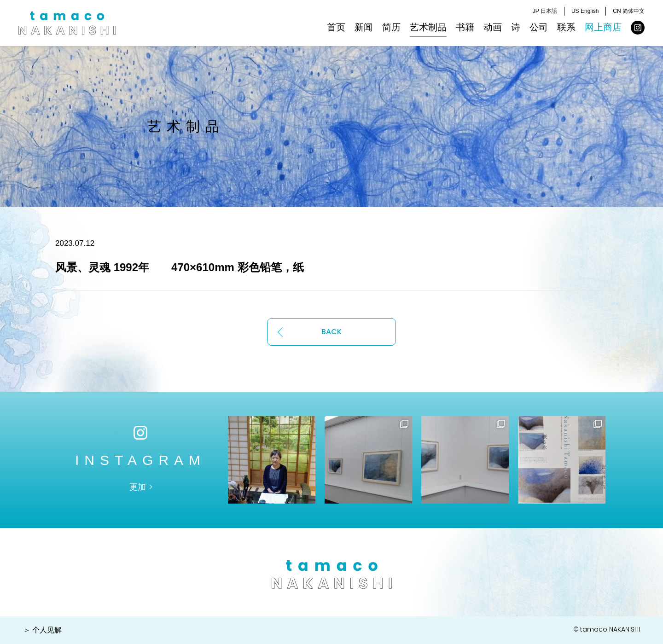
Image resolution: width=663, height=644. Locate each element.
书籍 (465, 27)
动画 (493, 27)
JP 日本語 (545, 11)
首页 (336, 27)
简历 (391, 27)
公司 (539, 27)
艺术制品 (428, 27)
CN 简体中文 (629, 11)
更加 (138, 487)
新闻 (364, 27)
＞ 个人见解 (42, 630)
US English (585, 11)
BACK (331, 332)
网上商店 (603, 27)
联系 (566, 27)
